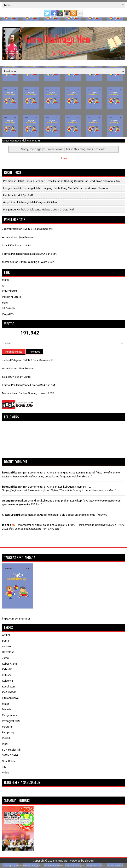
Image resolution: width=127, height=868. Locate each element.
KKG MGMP (9, 692)
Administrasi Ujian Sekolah (18, 237)
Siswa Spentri (11, 515)
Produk (6, 738)
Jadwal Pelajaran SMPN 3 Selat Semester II (27, 229)
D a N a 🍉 (9, 525)
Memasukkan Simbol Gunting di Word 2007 (28, 262)
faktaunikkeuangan (15, 473)
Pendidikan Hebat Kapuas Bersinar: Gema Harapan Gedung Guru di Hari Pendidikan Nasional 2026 (61, 181)
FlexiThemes (23, 866)
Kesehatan (8, 687)
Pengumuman (10, 715)
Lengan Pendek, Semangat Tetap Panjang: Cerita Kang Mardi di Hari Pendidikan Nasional (56, 188)
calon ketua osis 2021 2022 (59, 525)
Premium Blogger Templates (81, 866)
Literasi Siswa (10, 698)
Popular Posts (14, 352)
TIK (4, 767)
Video (6, 773)
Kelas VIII (7, 681)
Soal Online (9, 761)
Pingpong (8, 732)
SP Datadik (9, 308)
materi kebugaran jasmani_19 (73, 487)
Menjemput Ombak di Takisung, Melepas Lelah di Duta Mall (39, 210)
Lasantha (58, 866)
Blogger (90, 861)
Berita (5, 641)
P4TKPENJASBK (12, 297)
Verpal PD (8, 314)
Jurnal (6, 658)
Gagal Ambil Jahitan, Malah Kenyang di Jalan (30, 202)
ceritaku (7, 646)
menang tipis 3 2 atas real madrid (75, 473)
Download (8, 652)
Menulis (7, 709)
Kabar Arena (9, 664)
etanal (6, 280)
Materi (6, 704)
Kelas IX (7, 669)
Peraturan (8, 727)
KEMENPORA (10, 291)
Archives (35, 352)
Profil (5, 744)
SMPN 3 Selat (10, 755)
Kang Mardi (62, 861)
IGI (4, 286)
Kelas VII (7, 675)
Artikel (6, 635)
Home (63, 158)
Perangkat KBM (11, 721)
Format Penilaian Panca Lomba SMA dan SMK (29, 254)
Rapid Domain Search (111, 866)
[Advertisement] (63, 106)
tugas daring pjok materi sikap (64, 501)
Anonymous (10, 501)
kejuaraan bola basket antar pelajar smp (72, 515)
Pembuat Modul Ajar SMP (18, 195)
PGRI (5, 303)
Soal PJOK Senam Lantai (17, 245)
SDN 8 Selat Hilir (12, 750)
